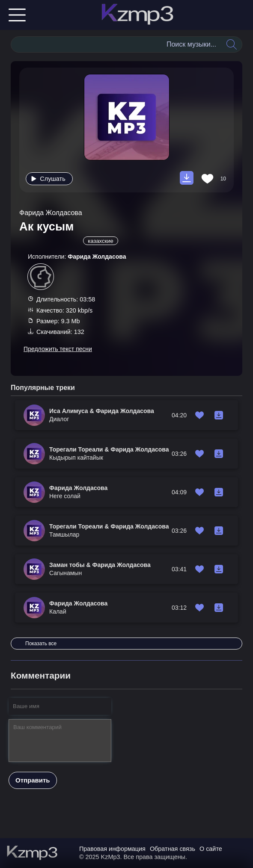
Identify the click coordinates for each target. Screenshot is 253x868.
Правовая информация (112, 849)
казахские (100, 241)
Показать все (41, 644)
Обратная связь (173, 849)
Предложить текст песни (58, 349)
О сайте (211, 849)
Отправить (33, 780)
